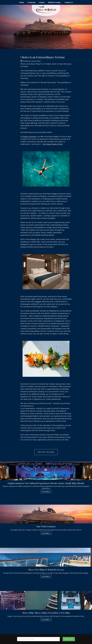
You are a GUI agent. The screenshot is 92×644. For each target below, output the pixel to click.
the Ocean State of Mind (53, 144)
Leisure (42, 2)
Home (22, 2)
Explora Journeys (30, 137)
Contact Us (69, 2)
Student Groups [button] (55, 2)
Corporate (31, 2)
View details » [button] (46, 491)
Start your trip (69, 639)
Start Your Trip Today (46, 452)
